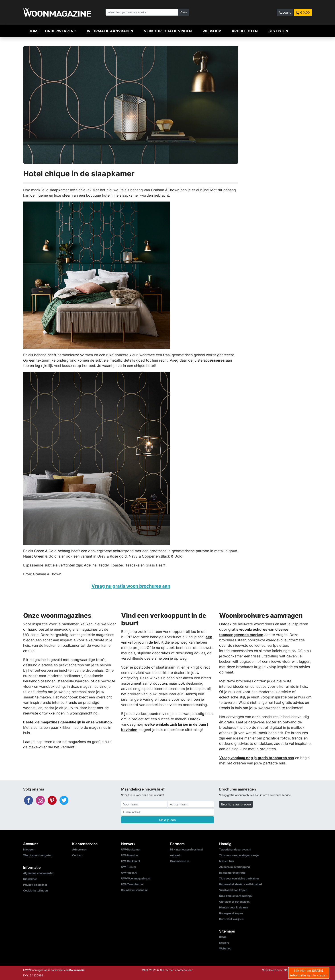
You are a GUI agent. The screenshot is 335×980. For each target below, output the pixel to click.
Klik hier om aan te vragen (309, 973)
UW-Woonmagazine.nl (136, 878)
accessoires (214, 360)
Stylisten (278, 31)
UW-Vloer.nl (129, 873)
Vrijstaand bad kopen (233, 890)
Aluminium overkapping (235, 867)
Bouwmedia (77, 970)
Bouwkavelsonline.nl (134, 890)
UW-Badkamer (131, 849)
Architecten (245, 31)
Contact (77, 855)
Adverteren (80, 849)
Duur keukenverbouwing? (236, 896)
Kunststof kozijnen (231, 919)
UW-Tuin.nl (128, 867)
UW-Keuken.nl (131, 861)
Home (34, 31)
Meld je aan (167, 820)
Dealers (224, 943)
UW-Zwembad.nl (132, 884)
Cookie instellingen (35, 890)
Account (285, 12)
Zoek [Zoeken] (184, 12)
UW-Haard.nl (130, 855)
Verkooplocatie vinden (168, 31)
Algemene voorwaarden (39, 873)
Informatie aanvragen (110, 31)
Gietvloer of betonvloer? (235, 902)
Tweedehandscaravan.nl (235, 849)
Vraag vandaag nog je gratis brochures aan (257, 758)
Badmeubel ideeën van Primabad (241, 884)
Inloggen (29, 849)
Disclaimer (30, 879)
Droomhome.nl (180, 861)
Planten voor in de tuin (234, 907)
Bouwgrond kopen (231, 913)
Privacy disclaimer (35, 885)
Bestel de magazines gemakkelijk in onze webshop (67, 722)
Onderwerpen (59, 31)
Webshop (212, 31)
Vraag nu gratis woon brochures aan (131, 586)
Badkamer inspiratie (232, 873)
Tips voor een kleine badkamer (239, 878)
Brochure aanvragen (236, 804)
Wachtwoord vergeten (38, 855)
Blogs (223, 937)
